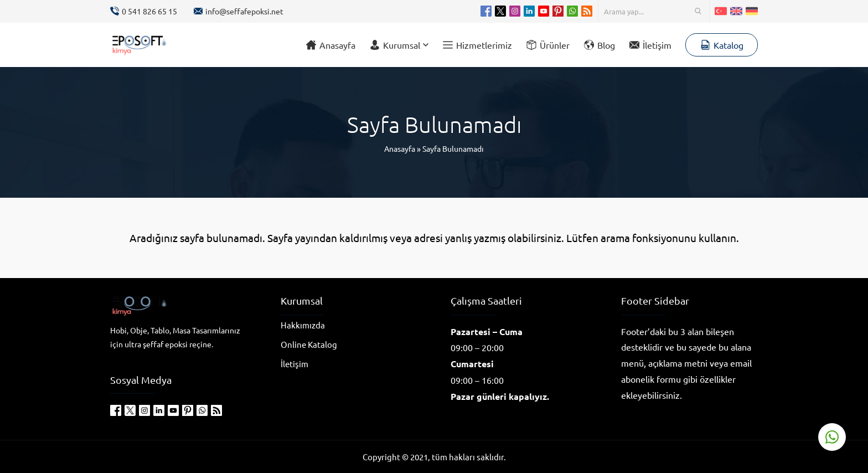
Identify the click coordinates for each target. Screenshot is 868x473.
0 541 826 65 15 (149, 11)
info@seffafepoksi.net (244, 11)
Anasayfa (400, 148)
